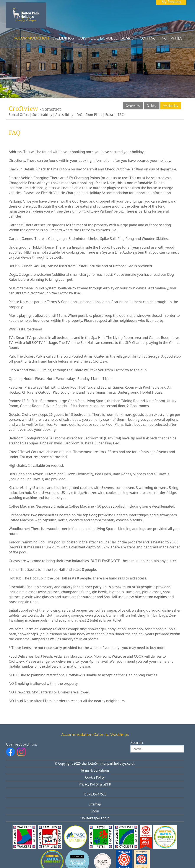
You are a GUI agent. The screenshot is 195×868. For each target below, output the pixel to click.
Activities (172, 38)
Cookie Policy (95, 777)
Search (129, 38)
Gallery (152, 106)
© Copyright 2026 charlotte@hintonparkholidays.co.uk (95, 763)
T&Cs (121, 115)
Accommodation (31, 38)
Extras (110, 115)
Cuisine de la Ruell (98, 38)
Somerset (52, 109)
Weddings (63, 38)
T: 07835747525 (95, 794)
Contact (149, 38)
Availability (171, 106)
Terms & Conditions (95, 770)
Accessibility (64, 115)
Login (95, 811)
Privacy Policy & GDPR (95, 784)
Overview (133, 106)
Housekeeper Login (95, 818)
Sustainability (42, 115)
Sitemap (95, 804)
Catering (101, 734)
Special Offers (19, 115)
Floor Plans (94, 115)
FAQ (80, 115)
